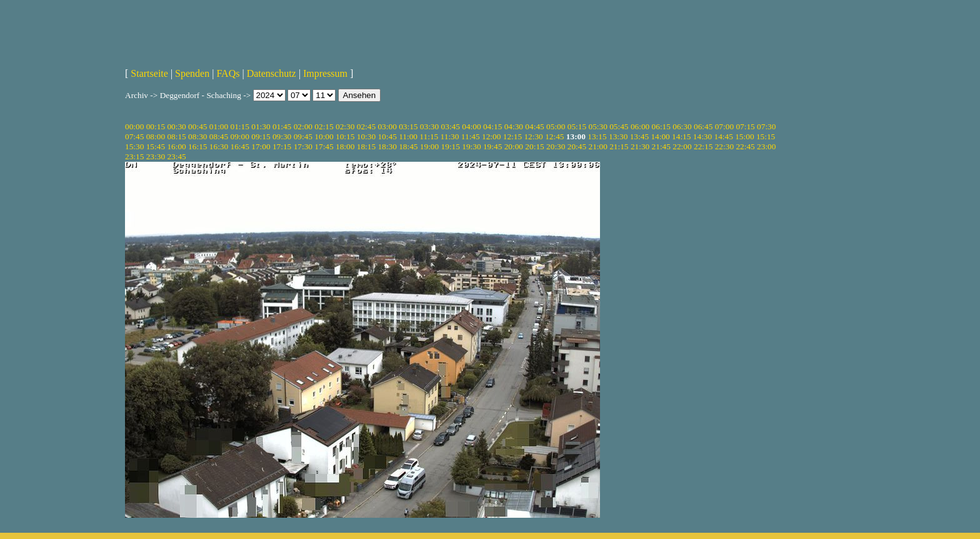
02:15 (324, 126)
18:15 (366, 146)
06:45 (703, 126)
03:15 (408, 126)
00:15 (156, 126)
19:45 (492, 146)
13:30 (618, 136)
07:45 (134, 136)
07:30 (766, 126)
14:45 (724, 136)
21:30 (640, 146)
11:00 (408, 136)
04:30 (514, 126)
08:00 (156, 136)
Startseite (149, 73)
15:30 (134, 146)
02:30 (345, 126)
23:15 (134, 156)
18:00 (345, 146)
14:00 (660, 136)
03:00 (387, 126)
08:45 (219, 136)
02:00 (303, 126)
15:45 (156, 146)
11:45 (471, 136)
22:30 (724, 146)
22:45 (745, 146)
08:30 (197, 136)
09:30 (282, 136)
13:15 (597, 136)
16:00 (176, 146)
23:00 (766, 146)
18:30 (387, 146)
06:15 (661, 126)
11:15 (429, 136)
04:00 (471, 126)
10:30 (366, 136)
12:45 (554, 136)
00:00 (134, 126)
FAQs (228, 73)
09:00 (240, 136)
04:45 (534, 126)
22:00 (682, 146)
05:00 (556, 126)
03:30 (429, 126)
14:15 (681, 136)
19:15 (451, 146)
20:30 (556, 146)
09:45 (303, 136)
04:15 (492, 126)
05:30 (597, 126)
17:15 (282, 146)
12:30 (533, 136)
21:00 (597, 146)
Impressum (325, 73)
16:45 (240, 146)
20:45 (577, 146)
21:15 (619, 146)
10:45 (387, 136)
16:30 (219, 146)
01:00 (219, 126)
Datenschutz (272, 73)
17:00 (261, 146)
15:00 (744, 136)
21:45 (661, 146)
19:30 (471, 146)
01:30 (261, 126)
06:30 (682, 126)
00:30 (176, 126)
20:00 (514, 146)
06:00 (640, 126)
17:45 (324, 146)
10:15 (345, 136)
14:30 (702, 136)
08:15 (176, 136)
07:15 (745, 126)
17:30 (303, 146)
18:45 (408, 146)
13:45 (639, 136)
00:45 (197, 126)
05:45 (619, 126)
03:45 (451, 126)
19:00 (429, 146)
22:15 (703, 146)
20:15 (534, 146)
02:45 (366, 126)
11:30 (450, 136)
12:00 (491, 136)
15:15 (766, 136)
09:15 (261, 136)
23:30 (156, 156)
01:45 (282, 126)
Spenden (192, 73)
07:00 (724, 126)
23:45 (176, 156)
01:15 (240, 126)
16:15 (197, 146)
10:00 (324, 136)
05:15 (577, 126)
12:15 (512, 136)
